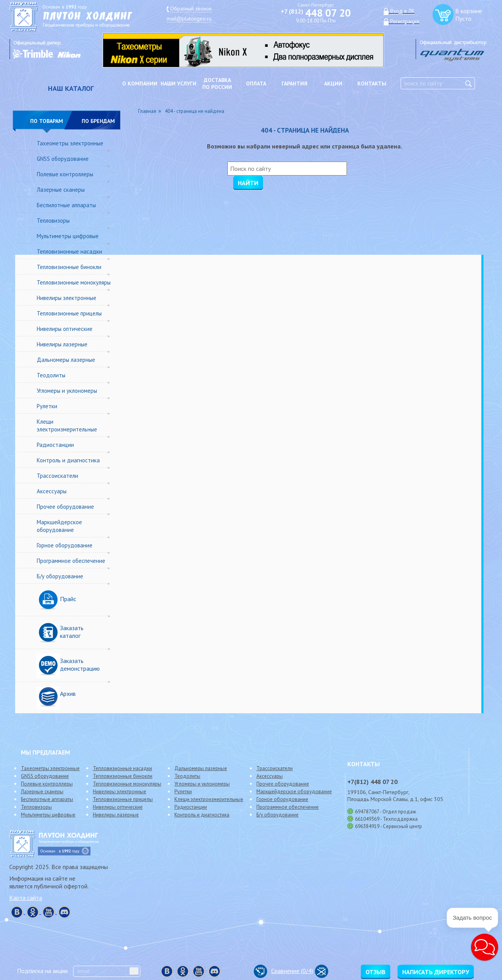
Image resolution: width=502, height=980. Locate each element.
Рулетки (47, 406)
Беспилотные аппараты (66, 205)
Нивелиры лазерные (62, 344)
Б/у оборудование (60, 576)
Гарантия (295, 84)
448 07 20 (316, 13)
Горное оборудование (65, 545)
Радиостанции (55, 445)
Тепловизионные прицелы (69, 313)
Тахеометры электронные (70, 143)
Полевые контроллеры (65, 174)
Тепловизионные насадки (69, 251)
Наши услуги (178, 84)
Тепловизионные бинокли (69, 267)
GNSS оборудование (63, 159)
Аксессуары (52, 491)
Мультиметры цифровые (68, 236)
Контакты (372, 84)
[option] (249, 50)
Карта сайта (26, 898)
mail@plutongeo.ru (189, 19)
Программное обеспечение (71, 561)
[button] (485, 947)
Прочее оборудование (65, 507)
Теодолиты (51, 375)
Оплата (256, 84)
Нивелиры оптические (65, 329)
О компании (140, 84)
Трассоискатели (57, 476)
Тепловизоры (53, 221)
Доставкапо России (217, 84)
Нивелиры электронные (67, 298)
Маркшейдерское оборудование (59, 526)
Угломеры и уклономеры (67, 391)
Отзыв (376, 972)
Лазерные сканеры (61, 190)
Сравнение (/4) (283, 971)
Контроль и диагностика (68, 460)
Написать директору (436, 972)
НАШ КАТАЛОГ (71, 88)
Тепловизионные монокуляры (74, 282)
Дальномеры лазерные (66, 360)
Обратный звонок (191, 9)
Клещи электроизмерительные (67, 425)
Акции (333, 84)
